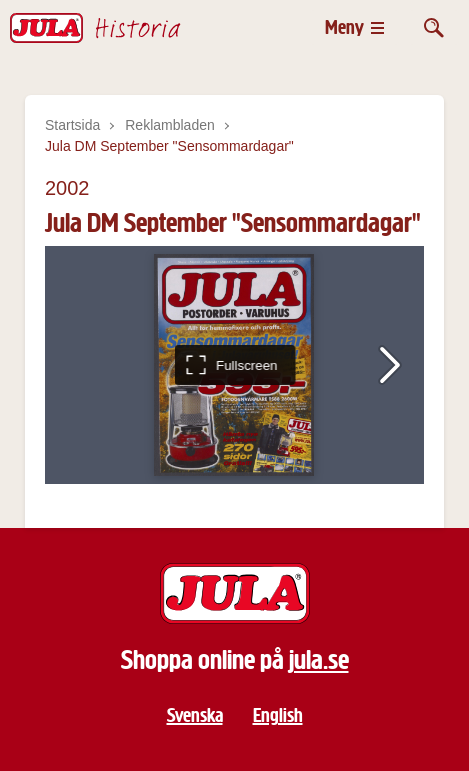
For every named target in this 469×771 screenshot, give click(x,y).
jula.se (319, 660)
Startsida (72, 125)
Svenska (195, 715)
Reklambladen (170, 125)
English (278, 715)
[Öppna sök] (434, 27)
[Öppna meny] (354, 27)
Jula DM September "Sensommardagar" (169, 146)
